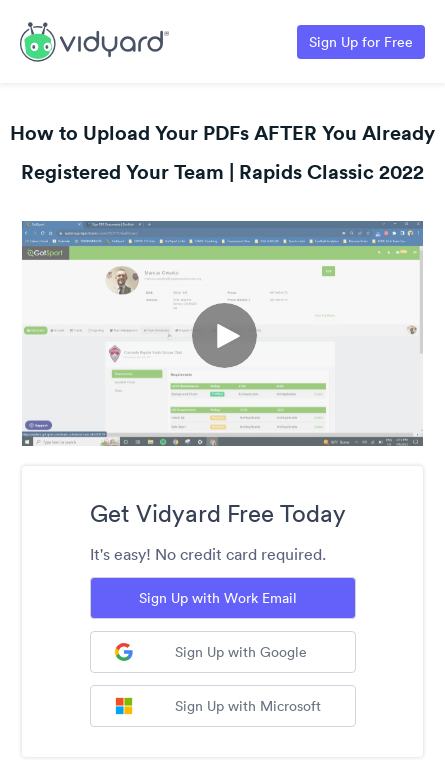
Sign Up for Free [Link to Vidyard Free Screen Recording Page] (361, 42)
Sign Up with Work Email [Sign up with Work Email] (218, 598)
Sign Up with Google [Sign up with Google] (211, 652)
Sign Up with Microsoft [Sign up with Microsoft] (218, 706)
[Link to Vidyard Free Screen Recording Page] (94, 40)
